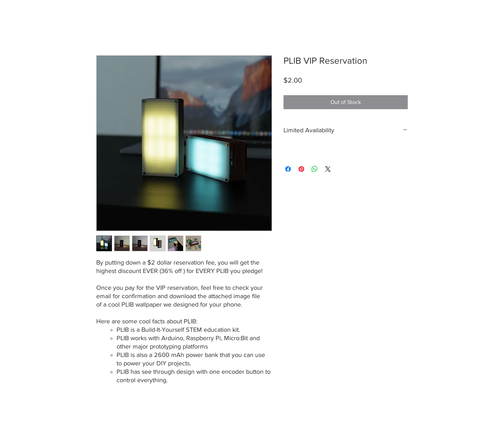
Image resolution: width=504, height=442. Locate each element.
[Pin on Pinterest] (301, 169)
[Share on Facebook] (288, 169)
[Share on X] (328, 169)
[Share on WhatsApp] (315, 169)
